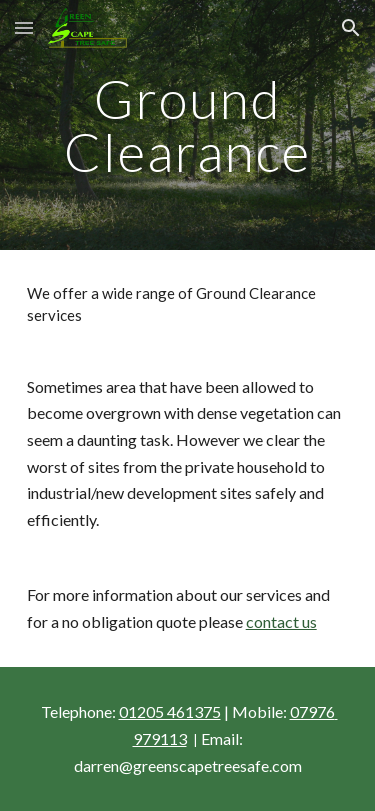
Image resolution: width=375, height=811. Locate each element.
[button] (24, 27)
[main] (188, 125)
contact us (281, 621)
